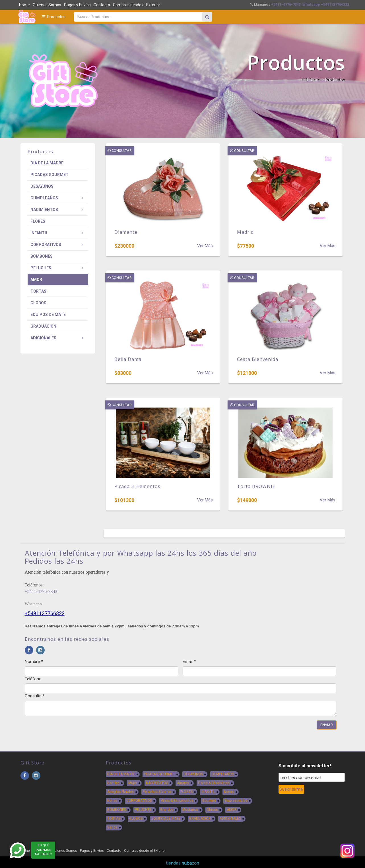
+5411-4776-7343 (41, 591)
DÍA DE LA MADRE (47, 163)
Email (189, 662)
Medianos (190, 810)
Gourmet (209, 801)
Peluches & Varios (157, 792)
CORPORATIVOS (46, 245)
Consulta (35, 696)
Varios (112, 827)
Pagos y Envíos (77, 5)
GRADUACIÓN (43, 326)
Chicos (212, 810)
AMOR (36, 280)
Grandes (167, 810)
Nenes (112, 801)
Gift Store (311, 80)
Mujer (133, 783)
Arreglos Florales (121, 792)
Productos (54, 17)
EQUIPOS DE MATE (48, 315)
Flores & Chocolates (214, 783)
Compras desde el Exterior (137, 5)
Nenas (229, 792)
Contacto (102, 5)
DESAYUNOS (42, 186)
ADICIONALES (43, 338)
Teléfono (33, 679)
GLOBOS (38, 303)
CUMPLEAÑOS (44, 198)
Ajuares (183, 783)
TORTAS (38, 291)
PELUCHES (41, 268)
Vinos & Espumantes (177, 801)
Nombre (34, 662)
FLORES (38, 221)
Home (24, 5)
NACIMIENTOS (44, 210)
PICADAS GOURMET (50, 175)
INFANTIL (39, 233)
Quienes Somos (47, 5)
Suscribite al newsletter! (305, 766)
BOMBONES (42, 256)
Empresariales (236, 801)
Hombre (113, 783)
